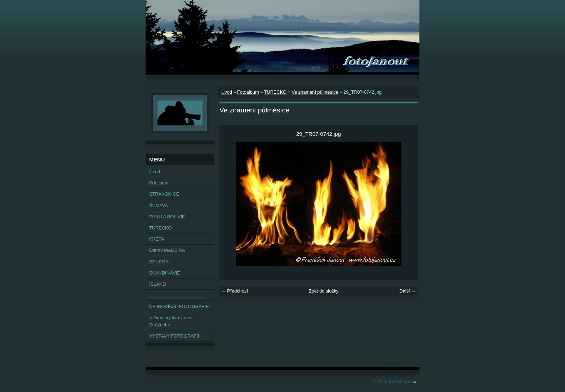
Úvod (227, 92)
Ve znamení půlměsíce (315, 92)
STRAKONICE (164, 194)
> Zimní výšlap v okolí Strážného (171, 321)
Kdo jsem (159, 183)
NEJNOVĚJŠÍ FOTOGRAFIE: (180, 306)
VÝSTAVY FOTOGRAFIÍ (174, 336)
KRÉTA (157, 239)
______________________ (177, 295)
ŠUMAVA (159, 206)
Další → (408, 291)
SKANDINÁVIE (165, 273)
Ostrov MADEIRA (167, 250)
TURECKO (275, 92)
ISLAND (157, 284)
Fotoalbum (248, 92)
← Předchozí (235, 291)
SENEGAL (160, 262)
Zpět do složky (324, 291)
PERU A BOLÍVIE (167, 217)
